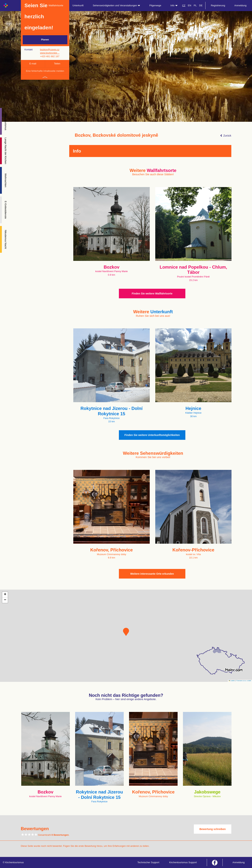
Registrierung (218, 5)
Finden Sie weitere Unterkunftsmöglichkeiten (152, 435)
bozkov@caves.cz (50, 50)
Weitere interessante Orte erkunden (152, 574)
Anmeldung (240, 5)
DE (201, 5)
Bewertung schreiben (212, 829)
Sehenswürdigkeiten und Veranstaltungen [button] (116, 5)
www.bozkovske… (50, 53)
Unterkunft (78, 5)
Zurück (226, 136)
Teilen (57, 64)
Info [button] (174, 5)
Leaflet (232, 681)
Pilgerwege (155, 5)
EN (190, 5)
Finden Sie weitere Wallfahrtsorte (152, 294)
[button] (126, 632)
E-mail (33, 64)
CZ (184, 5)
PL (195, 5)
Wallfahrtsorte (56, 5)
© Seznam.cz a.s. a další (243, 681)
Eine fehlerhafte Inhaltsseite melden (45, 71)
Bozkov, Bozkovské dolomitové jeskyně (116, 135)
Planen (45, 40)
